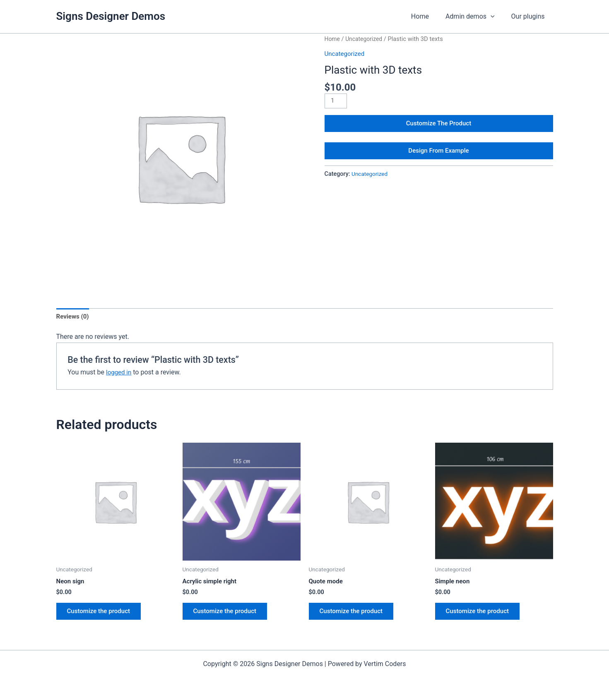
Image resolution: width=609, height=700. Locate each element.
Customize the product (102, 614)
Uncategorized (366, 39)
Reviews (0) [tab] (74, 317)
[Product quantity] (337, 101)
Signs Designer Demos (111, 16)
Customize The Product (439, 125)
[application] (496, 17)
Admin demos (475, 17)
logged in (119, 373)
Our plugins (530, 16)
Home (428, 16)
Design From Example (439, 155)
